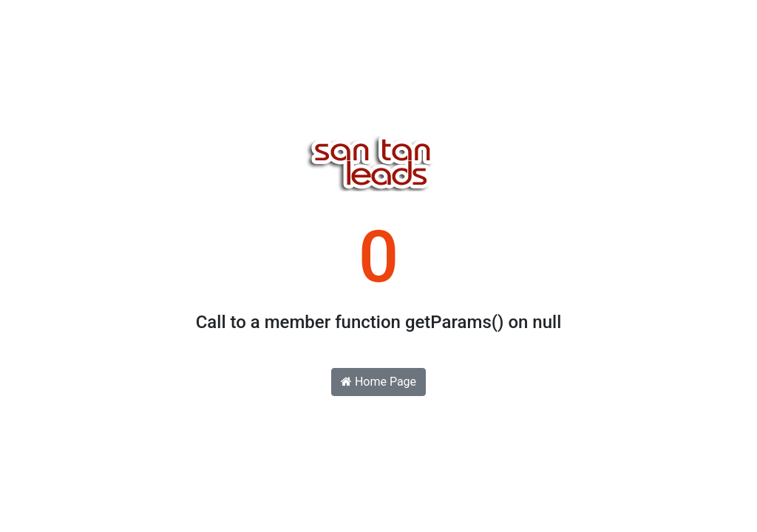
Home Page (378, 382)
